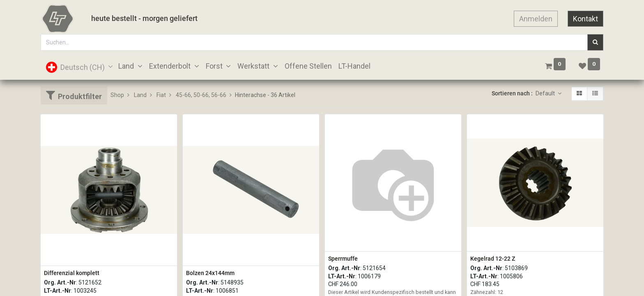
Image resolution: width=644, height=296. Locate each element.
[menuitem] (308, 66)
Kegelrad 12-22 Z (493, 259)
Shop (117, 95)
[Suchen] (595, 42)
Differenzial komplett (72, 273)
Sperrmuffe (343, 259)
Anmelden (536, 19)
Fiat (161, 95)
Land (140, 95)
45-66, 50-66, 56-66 (201, 95)
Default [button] (546, 93)
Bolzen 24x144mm (210, 273)
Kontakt (585, 19)
